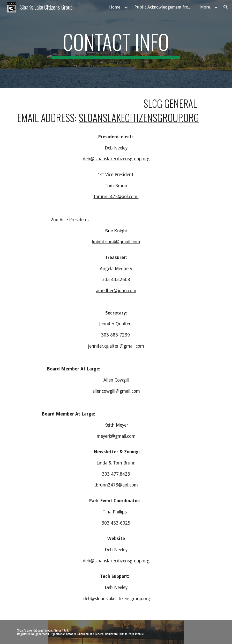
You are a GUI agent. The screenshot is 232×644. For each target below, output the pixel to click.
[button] (226, 7)
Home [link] (115, 7)
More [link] (205, 7)
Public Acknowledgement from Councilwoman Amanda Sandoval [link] (164, 7)
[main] (116, 44)
